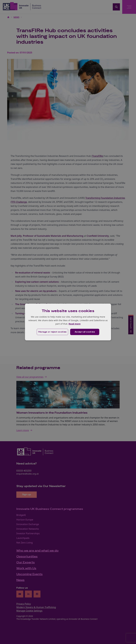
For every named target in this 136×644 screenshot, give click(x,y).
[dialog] (68, 322)
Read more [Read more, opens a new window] (75, 324)
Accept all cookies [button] (85, 332)
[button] (52, 332)
